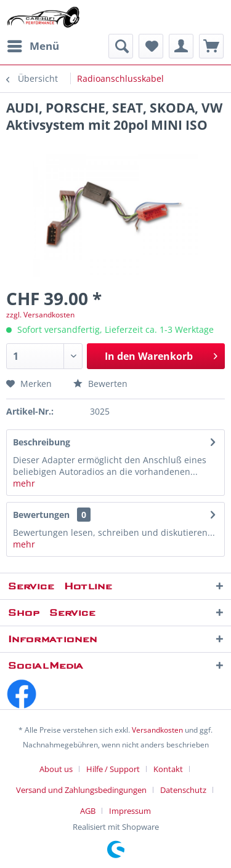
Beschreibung (42, 442)
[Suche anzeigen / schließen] (121, 46)
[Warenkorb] (211, 46)
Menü (33, 45)
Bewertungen (41, 515)
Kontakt (168, 769)
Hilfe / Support (113, 769)
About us (56, 769)
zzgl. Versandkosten (40, 315)
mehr (24, 483)
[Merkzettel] (151, 46)
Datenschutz (183, 790)
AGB (88, 811)
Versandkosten (157, 730)
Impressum (130, 811)
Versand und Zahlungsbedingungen (81, 790)
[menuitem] (33, 46)
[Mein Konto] (181, 46)
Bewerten (100, 384)
